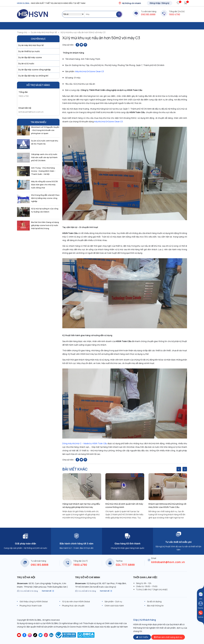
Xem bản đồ (48, 591)
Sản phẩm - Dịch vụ (113, 601)
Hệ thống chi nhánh (130, 3)
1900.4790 (24, 96)
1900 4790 (174, 14)
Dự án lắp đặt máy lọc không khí (33, 76)
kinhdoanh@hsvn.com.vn (31, 112)
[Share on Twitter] (81, 45)
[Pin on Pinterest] (85, 45)
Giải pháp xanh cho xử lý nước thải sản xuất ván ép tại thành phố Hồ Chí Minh (44, 157)
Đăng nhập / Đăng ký (160, 3)
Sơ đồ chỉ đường (154, 601)
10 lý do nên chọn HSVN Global (76, 601)
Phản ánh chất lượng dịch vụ (168, 637)
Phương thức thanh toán (31, 606)
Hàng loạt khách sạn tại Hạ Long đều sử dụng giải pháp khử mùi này (81, 505)
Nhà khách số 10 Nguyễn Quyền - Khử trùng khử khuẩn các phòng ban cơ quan (45, 130)
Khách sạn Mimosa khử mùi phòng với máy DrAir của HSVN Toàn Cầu (167, 505)
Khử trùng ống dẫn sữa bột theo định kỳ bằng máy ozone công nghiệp (45, 198)
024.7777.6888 (125, 565)
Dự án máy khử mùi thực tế (44, 32)
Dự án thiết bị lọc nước (29, 51)
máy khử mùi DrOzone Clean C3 (108, 121)
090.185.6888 (148, 14)
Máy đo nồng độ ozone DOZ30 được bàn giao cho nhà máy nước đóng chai (44, 185)
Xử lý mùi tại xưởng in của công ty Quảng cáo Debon (45, 210)
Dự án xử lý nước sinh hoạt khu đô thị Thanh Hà (45, 142)
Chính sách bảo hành (114, 606)
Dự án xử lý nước (26, 63)
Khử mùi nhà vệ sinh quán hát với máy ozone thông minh (124, 505)
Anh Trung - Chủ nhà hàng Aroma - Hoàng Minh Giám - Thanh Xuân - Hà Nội (43, 171)
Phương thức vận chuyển (73, 606)
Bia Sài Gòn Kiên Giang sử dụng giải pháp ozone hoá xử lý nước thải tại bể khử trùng (45, 225)
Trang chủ (22, 32)
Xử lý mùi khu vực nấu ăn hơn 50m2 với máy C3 (83, 32)
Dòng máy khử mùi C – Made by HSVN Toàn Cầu (85, 443)
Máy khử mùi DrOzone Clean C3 (90, 71)
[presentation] (179, 469)
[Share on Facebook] (77, 45)
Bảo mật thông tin (155, 606)
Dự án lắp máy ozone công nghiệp (34, 70)
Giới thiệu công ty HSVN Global (34, 601)
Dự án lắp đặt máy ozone (30, 57)
